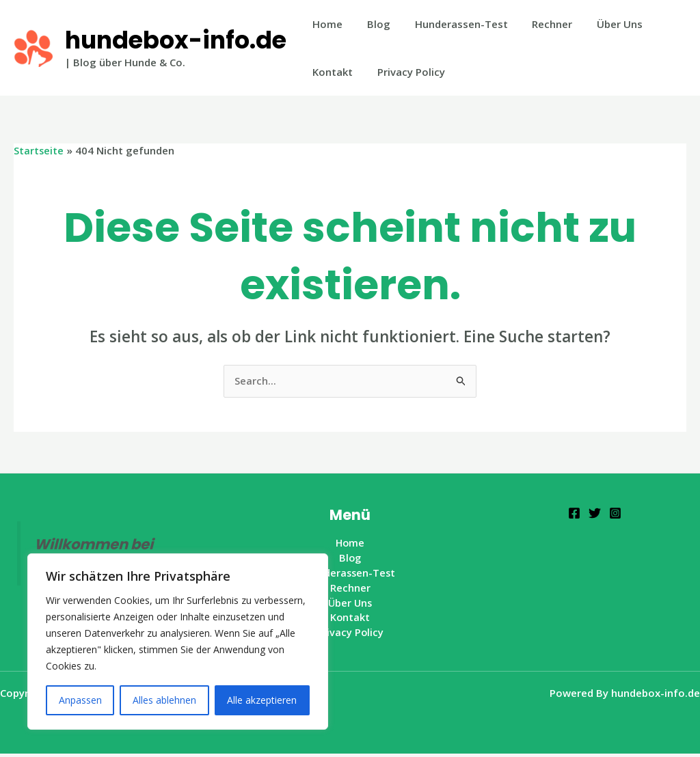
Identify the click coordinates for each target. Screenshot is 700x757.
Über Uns (602, 24)
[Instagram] (615, 514)
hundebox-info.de (176, 40)
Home (325, 24)
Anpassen (80, 700)
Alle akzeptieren (262, 700)
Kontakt (331, 72)
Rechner (538, 24)
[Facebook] (574, 514)
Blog (373, 24)
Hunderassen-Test (451, 24)
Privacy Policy (405, 72)
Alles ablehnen (164, 700)
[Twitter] (595, 514)
